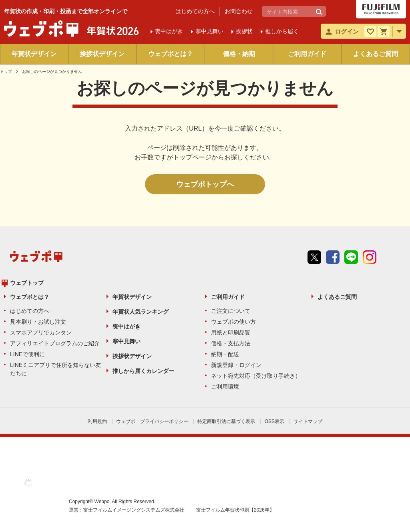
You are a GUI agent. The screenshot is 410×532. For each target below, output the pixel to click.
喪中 (169, 31)
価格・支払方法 (231, 343)
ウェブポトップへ (205, 184)
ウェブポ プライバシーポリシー (152, 421)
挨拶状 (244, 31)
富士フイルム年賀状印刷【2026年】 (235, 510)
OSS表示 (274, 421)
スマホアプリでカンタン (41, 332)
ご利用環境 (225, 387)
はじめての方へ (195, 11)
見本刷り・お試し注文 (38, 322)
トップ (6, 72)
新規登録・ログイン (236, 365)
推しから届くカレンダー (143, 371)
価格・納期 (239, 54)
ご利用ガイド (307, 54)
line (351, 257)
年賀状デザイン (34, 54)
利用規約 (97, 421)
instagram (370, 257)
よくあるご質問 (376, 54)
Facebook (333, 257)
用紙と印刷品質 (231, 332)
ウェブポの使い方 (233, 322)
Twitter (314, 257)
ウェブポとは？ (171, 54)
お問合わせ (239, 11)
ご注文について (231, 311)
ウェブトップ (27, 283)
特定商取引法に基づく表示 (226, 421)
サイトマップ (308, 421)
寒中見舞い (127, 341)
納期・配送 (225, 354)
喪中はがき (127, 326)
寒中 (209, 31)
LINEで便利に (27, 354)
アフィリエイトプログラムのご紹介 (55, 343)
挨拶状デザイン (102, 54)
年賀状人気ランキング (141, 312)
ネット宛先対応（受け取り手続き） (256, 376)
